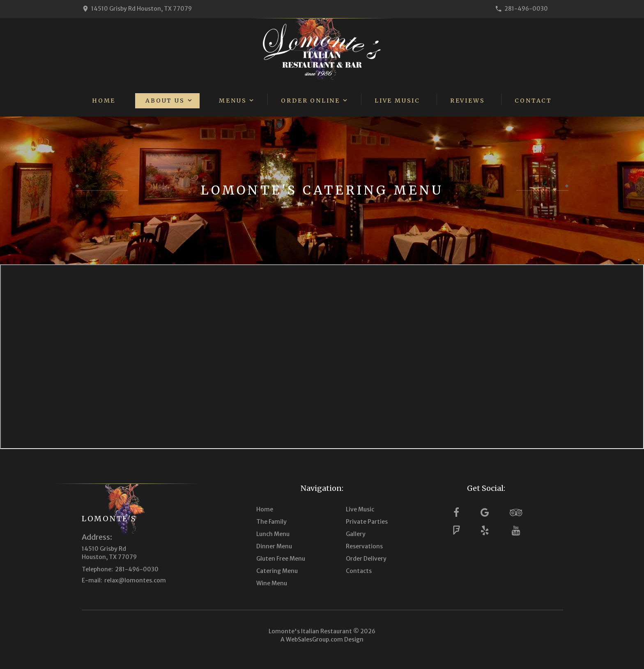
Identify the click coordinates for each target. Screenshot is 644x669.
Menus (233, 101)
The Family (271, 522)
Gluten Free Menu (281, 559)
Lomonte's (109, 519)
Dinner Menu (274, 546)
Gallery (356, 534)
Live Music (397, 101)
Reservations (364, 546)
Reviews (468, 101)
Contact (533, 101)
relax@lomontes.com (135, 580)
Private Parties (367, 522)
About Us (165, 101)
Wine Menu (272, 583)
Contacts (359, 571)
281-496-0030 (526, 9)
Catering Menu (277, 571)
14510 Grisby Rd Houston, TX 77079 (141, 9)
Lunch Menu (273, 534)
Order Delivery (366, 559)
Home (104, 101)
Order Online (310, 101)
